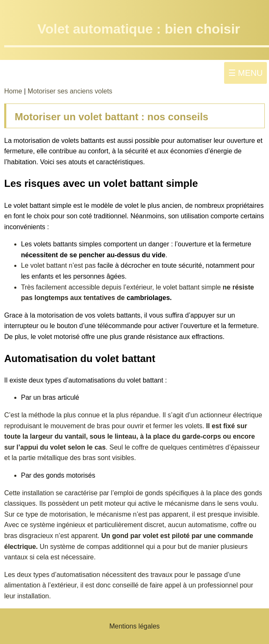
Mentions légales (134, 626)
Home (14, 91)
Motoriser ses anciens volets (70, 91)
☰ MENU (245, 73)
